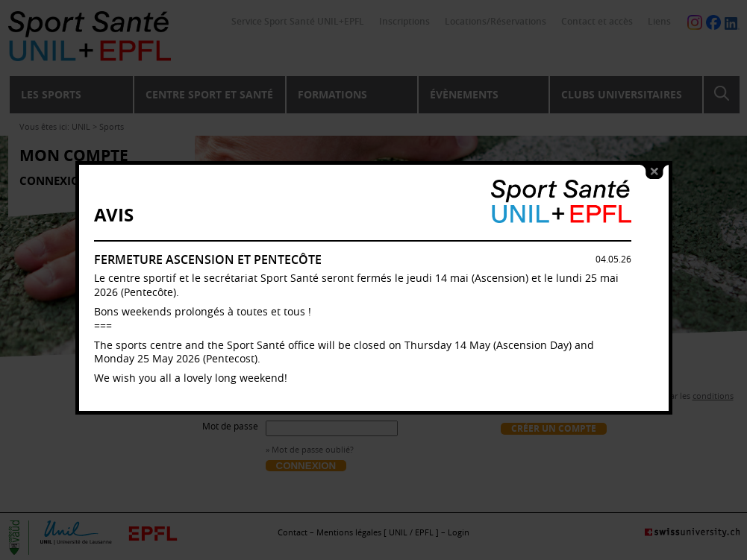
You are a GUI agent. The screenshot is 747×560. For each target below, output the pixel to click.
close (654, 171)
